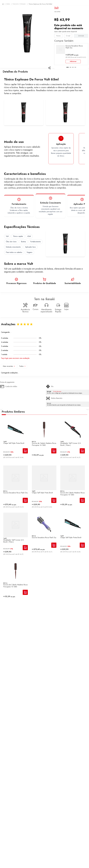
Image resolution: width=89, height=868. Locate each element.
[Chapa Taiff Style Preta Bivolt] (16, 445)
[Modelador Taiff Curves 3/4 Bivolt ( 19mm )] (73, 445)
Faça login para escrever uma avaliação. (16, 361)
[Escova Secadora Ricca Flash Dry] (16, 492)
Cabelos (8, 4)
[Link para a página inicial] (3, 4)
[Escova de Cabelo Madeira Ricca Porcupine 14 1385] (44, 445)
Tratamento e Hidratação (19, 4)
